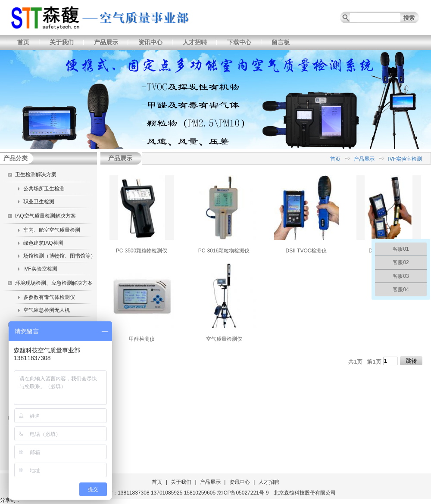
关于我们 (62, 42)
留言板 (281, 42)
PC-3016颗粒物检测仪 (224, 251)
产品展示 (106, 42)
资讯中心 (150, 42)
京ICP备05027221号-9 (243, 493)
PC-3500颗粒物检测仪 (142, 251)
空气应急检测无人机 (47, 310)
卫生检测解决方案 (36, 174)
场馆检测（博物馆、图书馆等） (59, 256)
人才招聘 (195, 42)
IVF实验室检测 (40, 269)
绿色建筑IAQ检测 (43, 243)
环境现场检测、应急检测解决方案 (54, 283)
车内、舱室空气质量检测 (52, 230)
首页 (23, 42)
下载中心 (239, 42)
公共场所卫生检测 (44, 189)
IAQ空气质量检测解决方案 (45, 216)
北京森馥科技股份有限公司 (305, 493)
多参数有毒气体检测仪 (49, 297)
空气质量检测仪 (224, 339)
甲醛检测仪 (142, 339)
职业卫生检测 (39, 202)
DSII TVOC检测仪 (306, 251)
